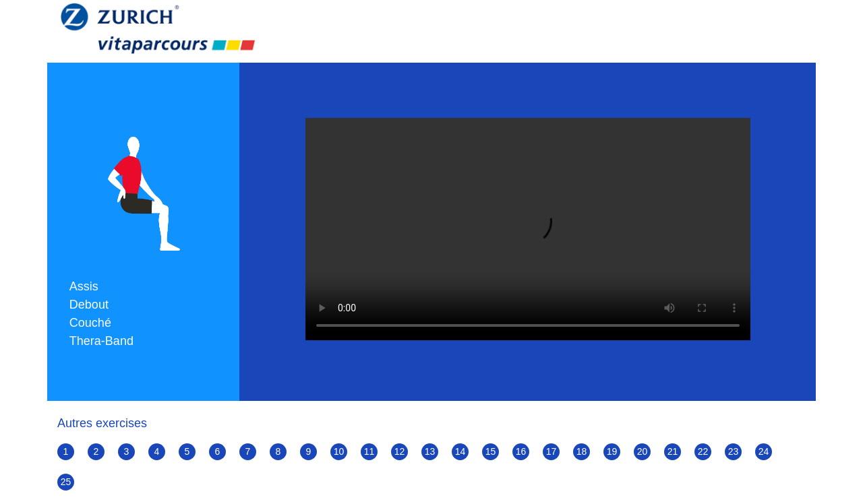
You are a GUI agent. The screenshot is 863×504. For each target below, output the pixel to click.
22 (703, 451)
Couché (90, 323)
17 (552, 451)
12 (400, 451)
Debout (89, 305)
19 (612, 451)
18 (582, 451)
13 (430, 451)
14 (460, 451)
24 (764, 451)
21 (673, 451)
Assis (84, 286)
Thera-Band (101, 341)
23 (734, 451)
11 (369, 451)
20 (643, 451)
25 (66, 482)
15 (491, 451)
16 (521, 451)
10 (339, 451)
